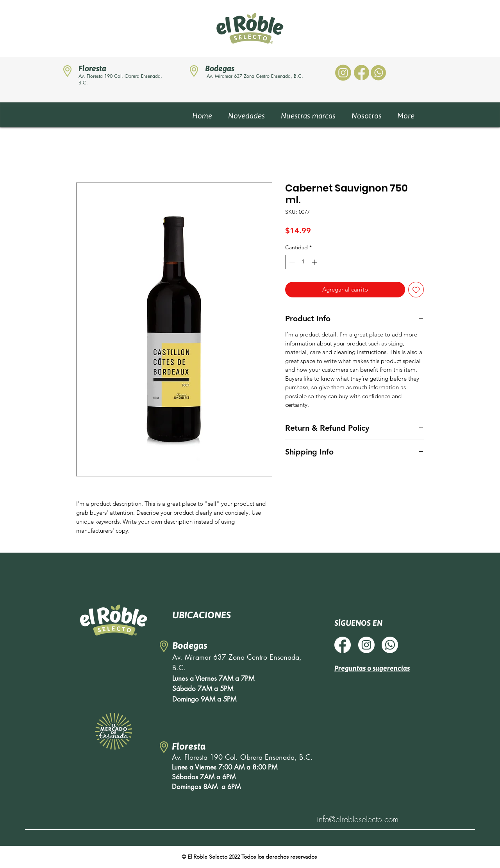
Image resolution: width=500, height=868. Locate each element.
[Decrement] (291, 262)
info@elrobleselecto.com (358, 819)
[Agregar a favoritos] (416, 290)
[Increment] (315, 262)
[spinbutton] (303, 262)
